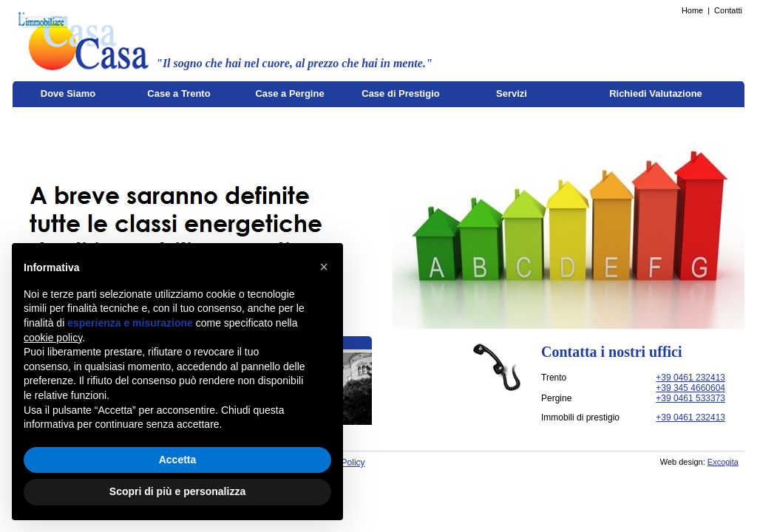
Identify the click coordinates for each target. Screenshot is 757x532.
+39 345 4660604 (690, 388)
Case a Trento (179, 93)
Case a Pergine (289, 93)
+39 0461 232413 (690, 378)
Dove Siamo (68, 93)
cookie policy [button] (53, 338)
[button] (324, 267)
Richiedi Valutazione (656, 93)
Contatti (728, 10)
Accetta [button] (178, 460)
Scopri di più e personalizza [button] (177, 491)
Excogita (723, 462)
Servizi (512, 93)
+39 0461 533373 (690, 398)
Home (692, 10)
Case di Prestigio (400, 93)
